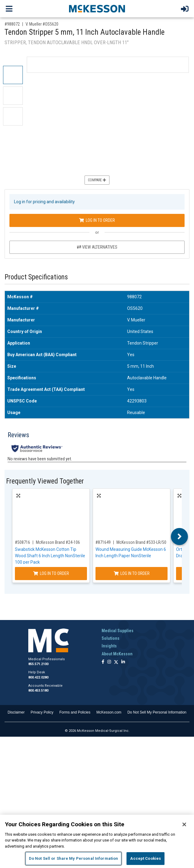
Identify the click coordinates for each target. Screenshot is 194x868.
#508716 (23, 542)
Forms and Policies (75, 712)
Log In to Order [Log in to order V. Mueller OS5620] (97, 220)
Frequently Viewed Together (45, 481)
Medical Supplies (118, 631)
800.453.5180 (38, 691)
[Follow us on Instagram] (109, 662)
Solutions (111, 638)
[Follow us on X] (116, 662)
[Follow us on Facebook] (103, 662)
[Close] (184, 824)
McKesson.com (109, 712)
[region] (97, 841)
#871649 (103, 542)
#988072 (12, 24)
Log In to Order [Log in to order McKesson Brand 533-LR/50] (132, 573)
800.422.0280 (38, 677)
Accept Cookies (145, 858)
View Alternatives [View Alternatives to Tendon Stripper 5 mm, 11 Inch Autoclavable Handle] (97, 247)
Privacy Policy (42, 712)
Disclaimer (16, 712)
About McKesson (117, 654)
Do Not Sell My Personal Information (157, 712)
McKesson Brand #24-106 (58, 542)
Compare (97, 180)
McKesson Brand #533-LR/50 (141, 542)
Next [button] (180, 537)
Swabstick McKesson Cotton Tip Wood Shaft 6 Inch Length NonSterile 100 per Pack (50, 556)
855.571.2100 (38, 664)
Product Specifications (36, 277)
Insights (109, 646)
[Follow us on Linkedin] (123, 662)
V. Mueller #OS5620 (42, 24)
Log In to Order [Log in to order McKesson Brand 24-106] (51, 573)
